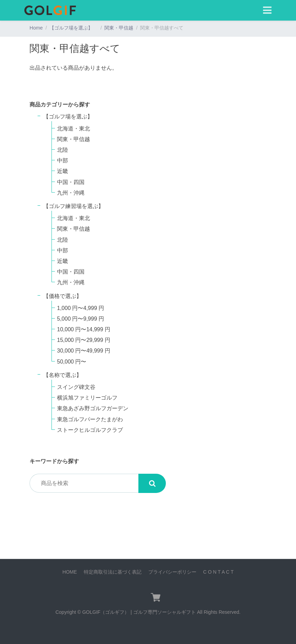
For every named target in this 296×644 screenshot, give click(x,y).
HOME (70, 572)
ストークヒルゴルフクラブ (90, 430)
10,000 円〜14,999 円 (84, 329)
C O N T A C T (218, 572)
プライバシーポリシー (172, 572)
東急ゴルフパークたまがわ (90, 419)
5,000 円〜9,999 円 (81, 319)
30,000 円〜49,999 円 (84, 351)
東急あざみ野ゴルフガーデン (93, 408)
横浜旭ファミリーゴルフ (87, 398)
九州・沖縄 (71, 193)
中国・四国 (71, 182)
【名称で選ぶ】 (62, 375)
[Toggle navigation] (267, 10)
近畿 (62, 171)
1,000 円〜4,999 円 (81, 308)
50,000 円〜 (72, 362)
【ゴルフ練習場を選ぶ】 (76, 206)
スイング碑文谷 (76, 387)
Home (36, 28)
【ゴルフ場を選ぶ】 (73, 28)
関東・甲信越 (119, 28)
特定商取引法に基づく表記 (113, 572)
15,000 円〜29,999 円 (84, 340)
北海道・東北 (73, 129)
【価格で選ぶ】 (62, 296)
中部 (62, 160)
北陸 (62, 150)
